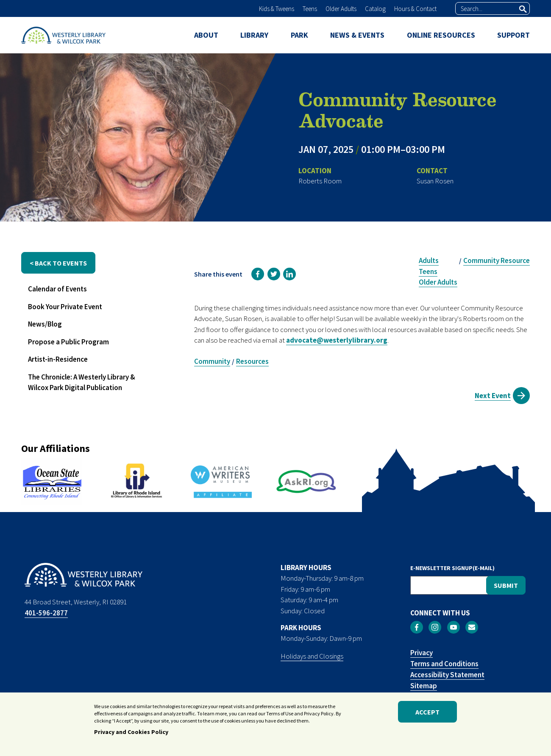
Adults (429, 260)
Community (212, 361)
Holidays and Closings (312, 656)
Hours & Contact (415, 9)
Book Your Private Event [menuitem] (65, 307)
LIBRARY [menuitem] (254, 35)
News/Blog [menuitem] (45, 324)
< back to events (58, 263)
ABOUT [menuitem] (206, 35)
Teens (310, 9)
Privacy (422, 653)
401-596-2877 (46, 613)
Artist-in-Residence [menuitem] (58, 359)
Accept (427, 712)
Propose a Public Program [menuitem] (68, 342)
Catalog (375, 9)
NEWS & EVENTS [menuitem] (357, 35)
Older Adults (341, 9)
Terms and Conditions (444, 664)
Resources (252, 361)
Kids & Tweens (277, 9)
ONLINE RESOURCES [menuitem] (441, 35)
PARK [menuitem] (299, 35)
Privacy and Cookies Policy (131, 733)
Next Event (493, 396)
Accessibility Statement (447, 675)
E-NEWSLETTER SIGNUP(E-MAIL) (452, 568)
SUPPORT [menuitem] (513, 35)
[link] (258, 274)
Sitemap (424, 686)
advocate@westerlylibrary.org (337, 340)
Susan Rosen (435, 181)
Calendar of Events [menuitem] (57, 289)
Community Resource (497, 260)
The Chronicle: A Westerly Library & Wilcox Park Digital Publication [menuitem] (82, 382)
